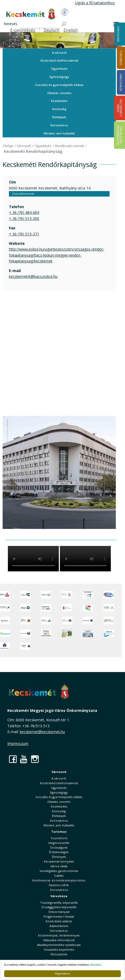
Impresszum (18, 743)
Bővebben (96, 965)
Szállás (59, 876)
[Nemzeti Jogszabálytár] (67, 608)
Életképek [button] (59, 117)
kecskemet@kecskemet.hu (42, 732)
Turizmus (59, 832)
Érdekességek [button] (59, 852)
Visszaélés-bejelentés (59, 949)
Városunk (118, 34)
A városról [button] (59, 53)
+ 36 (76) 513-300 (24, 218)
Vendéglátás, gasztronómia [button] (59, 871)
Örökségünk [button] (59, 848)
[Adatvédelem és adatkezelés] (46, 595)
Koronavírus (59, 125)
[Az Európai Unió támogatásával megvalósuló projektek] (88, 595)
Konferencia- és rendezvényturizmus (59, 880)
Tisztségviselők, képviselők (59, 903)
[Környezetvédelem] (25, 633)
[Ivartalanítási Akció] (25, 646)
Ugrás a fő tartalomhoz (95, 3)
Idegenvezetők (59, 843)
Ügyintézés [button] (59, 69)
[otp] (67, 633)
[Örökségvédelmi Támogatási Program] (46, 608)
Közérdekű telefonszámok (59, 60)
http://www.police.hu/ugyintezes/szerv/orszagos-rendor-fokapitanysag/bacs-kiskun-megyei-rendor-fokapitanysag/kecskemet (57, 255)
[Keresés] (40, 24)
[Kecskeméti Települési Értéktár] (46, 621)
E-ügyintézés (23, 30)
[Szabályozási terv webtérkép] (109, 608)
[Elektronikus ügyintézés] (67, 595)
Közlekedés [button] (59, 101)
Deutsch (51, 30)
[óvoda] (46, 633)
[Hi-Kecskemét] (109, 595)
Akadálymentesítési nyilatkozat (59, 945)
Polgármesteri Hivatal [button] (59, 916)
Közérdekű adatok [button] (59, 921)
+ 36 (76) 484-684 (24, 212)
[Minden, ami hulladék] (25, 608)
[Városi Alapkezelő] (109, 621)
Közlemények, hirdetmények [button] (59, 935)
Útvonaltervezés (23, 194)
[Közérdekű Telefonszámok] (25, 595)
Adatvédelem (59, 926)
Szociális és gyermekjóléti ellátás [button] (59, 85)
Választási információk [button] (59, 940)
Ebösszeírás (59, 954)
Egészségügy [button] (59, 77)
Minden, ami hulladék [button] (59, 133)
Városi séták (59, 866)
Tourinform (59, 838)
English (71, 30)
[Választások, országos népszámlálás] (88, 608)
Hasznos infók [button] (59, 885)
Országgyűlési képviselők (59, 907)
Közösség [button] (59, 109)
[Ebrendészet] (88, 621)
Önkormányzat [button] (59, 912)
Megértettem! (62, 974)
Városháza (59, 896)
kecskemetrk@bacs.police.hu (33, 276)
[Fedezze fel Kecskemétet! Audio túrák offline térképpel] (25, 621)
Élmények (59, 857)
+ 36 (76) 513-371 (24, 234)
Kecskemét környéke (59, 861)
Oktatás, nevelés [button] (59, 93)
